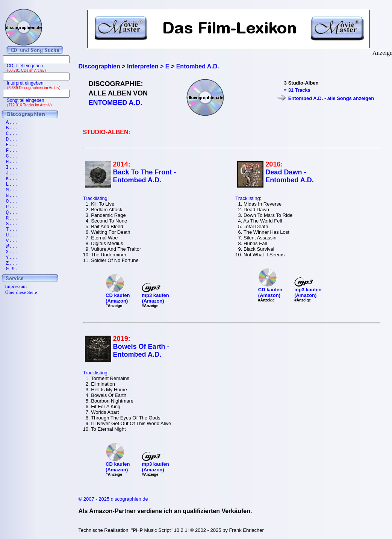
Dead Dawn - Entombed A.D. (289, 176)
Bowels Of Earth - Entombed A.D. (141, 351)
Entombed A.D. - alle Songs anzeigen (331, 98)
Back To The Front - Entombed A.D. (145, 176)
